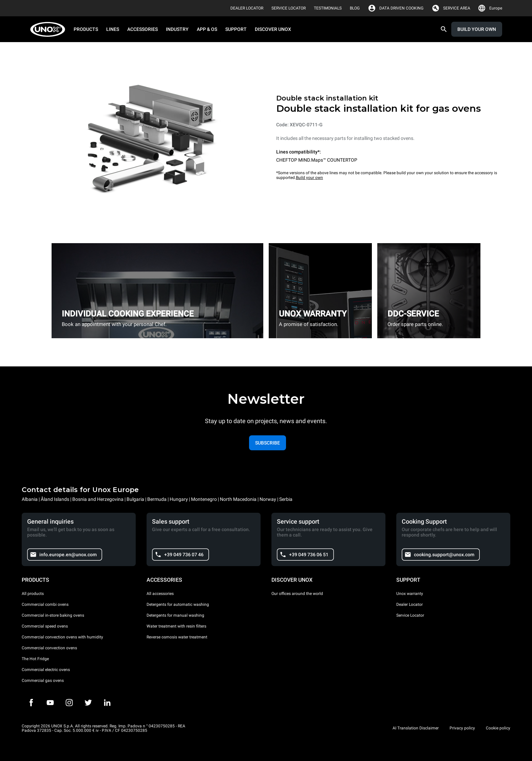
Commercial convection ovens (49, 648)
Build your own (309, 178)
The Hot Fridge (35, 659)
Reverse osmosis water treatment (177, 637)
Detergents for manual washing (175, 615)
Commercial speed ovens (45, 626)
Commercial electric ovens (46, 670)
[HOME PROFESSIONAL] (50, 29)
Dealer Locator (410, 604)
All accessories (160, 594)
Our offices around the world (297, 594)
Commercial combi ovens (45, 604)
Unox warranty (410, 594)
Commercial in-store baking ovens (53, 615)
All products (33, 594)
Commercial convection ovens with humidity (62, 637)
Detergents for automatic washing (178, 604)
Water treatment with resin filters (176, 626)
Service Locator (410, 615)
